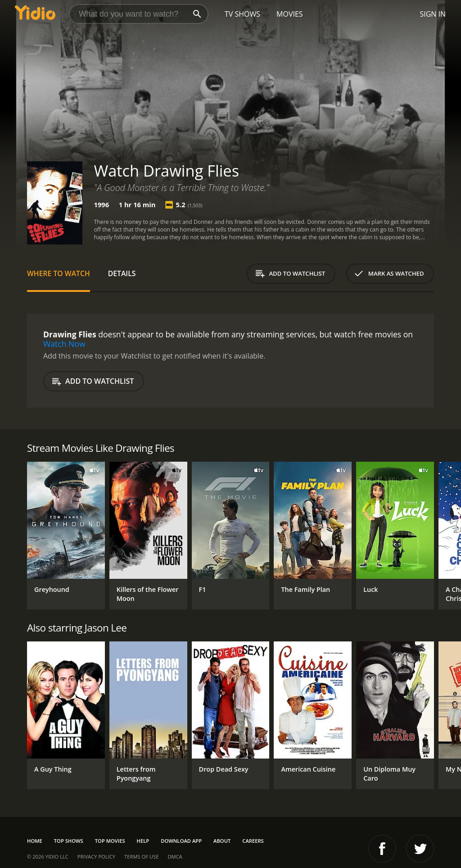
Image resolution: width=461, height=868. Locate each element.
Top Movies (110, 841)
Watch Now (64, 344)
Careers (253, 841)
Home (35, 841)
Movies (290, 14)
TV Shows (242, 14)
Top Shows (69, 841)
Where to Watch (59, 273)
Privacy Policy (96, 857)
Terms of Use (141, 857)
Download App (181, 841)
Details (122, 273)
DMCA (175, 857)
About (222, 841)
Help (143, 841)
